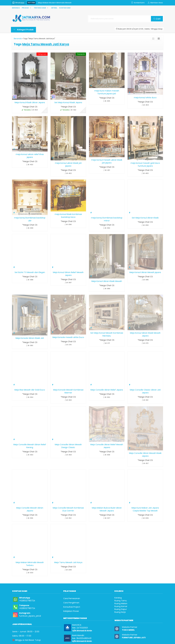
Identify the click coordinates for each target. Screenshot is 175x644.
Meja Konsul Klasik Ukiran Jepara (30, 102)
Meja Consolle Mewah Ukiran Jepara (30, 509)
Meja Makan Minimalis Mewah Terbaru (30, 564)
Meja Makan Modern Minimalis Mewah (55, 3)
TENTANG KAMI (40, 8)
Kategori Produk (23, 30)
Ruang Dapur (121, 609)
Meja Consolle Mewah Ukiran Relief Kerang (30, 446)
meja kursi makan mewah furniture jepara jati (107, 92)
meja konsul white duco (145, 98)
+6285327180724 (27, 601)
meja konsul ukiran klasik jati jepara (68, 164)
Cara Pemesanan (72, 598)
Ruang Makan (121, 603)
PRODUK (25, 8)
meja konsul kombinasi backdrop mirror (107, 219)
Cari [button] (157, 19)
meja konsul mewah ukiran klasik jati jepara (107, 161)
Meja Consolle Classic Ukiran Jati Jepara (145, 391)
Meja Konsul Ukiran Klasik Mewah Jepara (145, 334)
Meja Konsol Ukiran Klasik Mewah (107, 281)
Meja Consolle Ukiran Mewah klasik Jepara (145, 455)
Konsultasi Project (72, 607)
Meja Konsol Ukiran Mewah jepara (145, 272)
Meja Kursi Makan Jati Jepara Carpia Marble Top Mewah (145, 509)
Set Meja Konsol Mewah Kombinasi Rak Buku (107, 334)
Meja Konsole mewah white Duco (68, 337)
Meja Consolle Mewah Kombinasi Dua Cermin (68, 509)
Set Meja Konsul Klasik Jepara (68, 102)
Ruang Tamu (121, 601)
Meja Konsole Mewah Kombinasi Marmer (68, 391)
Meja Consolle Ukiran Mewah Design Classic (68, 446)
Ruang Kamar (121, 606)
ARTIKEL (54, 8)
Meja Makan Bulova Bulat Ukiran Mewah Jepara (107, 509)
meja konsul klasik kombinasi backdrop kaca (68, 216)
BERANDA (16, 8)
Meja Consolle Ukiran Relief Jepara (107, 390)
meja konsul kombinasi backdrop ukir (30, 219)
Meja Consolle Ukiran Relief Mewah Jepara (107, 446)
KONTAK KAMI (65, 8)
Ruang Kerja (120, 612)
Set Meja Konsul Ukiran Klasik (145, 218)
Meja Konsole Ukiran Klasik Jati (30, 338)
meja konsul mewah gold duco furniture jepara (145, 164)
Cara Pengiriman (71, 603)
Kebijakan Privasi (71, 611)
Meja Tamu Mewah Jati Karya (68, 562)
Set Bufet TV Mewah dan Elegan (30, 272)
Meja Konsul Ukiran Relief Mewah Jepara (68, 274)
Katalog (118, 598)
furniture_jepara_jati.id (30, 616)
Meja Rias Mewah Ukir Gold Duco (30, 390)
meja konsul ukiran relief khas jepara (30, 156)
